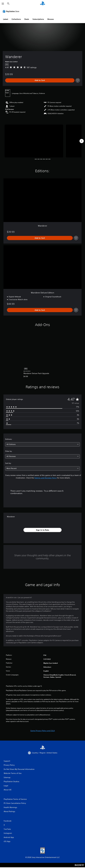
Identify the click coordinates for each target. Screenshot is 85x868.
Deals (27, 19)
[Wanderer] (34, 141)
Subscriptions (38, 19)
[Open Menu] (3, 4)
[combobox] (42, 444)
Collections (16, 19)
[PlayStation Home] (43, 4)
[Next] (82, 141)
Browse (51, 19)
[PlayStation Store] (11, 11)
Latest (6, 19)
